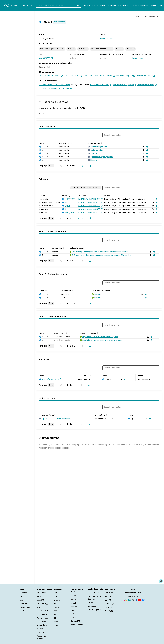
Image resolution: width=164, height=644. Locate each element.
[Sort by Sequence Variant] (56, 415)
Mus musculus (106, 38)
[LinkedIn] (136, 600)
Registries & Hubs (143, 5)
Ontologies (111, 5)
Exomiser (74, 596)
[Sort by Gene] (46, 143)
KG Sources (42, 629)
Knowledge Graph (97, 5)
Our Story (24, 593)
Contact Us (25, 604)
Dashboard (42, 632)
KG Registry (93, 606)
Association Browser (42, 637)
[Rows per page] (51, 166)
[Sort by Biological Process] (97, 333)
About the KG (42, 625)
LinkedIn (109, 604)
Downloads (42, 593)
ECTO (56, 625)
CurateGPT (75, 621)
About (85, 5)
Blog (108, 600)
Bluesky (109, 611)
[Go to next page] (78, 166)
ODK (72, 614)
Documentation (43, 614)
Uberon (57, 596)
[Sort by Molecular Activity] (87, 248)
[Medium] (129, 600)
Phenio (57, 607)
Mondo (57, 593)
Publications (25, 607)
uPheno (57, 600)
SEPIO (56, 622)
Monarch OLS (93, 593)
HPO (56, 604)
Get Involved (110, 593)
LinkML (73, 603)
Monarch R (42, 604)
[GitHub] (133, 600)
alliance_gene (137, 58)
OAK (72, 610)
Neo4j (40, 600)
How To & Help (43, 611)
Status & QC (42, 607)
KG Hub (91, 602)
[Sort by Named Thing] (101, 143)
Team (22, 596)
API (39, 596)
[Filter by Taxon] (86, 188)
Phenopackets (77, 624)
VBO (56, 614)
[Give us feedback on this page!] (161, 581)
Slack (108, 596)
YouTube (110, 607)
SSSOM (74, 607)
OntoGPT (75, 617)
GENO (56, 618)
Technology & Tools (125, 5)
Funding (23, 611)
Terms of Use (42, 618)
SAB (21, 600)
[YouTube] (140, 600)
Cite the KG (42, 622)
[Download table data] (90, 166)
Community (157, 5)
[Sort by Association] (71, 143)
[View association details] (147, 147)
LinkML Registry (94, 610)
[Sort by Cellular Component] (111, 290)
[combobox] (58, 5)
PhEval (73, 599)
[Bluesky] (143, 600)
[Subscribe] (122, 600)
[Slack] (125, 600)
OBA (56, 611)
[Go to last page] (82, 166)
